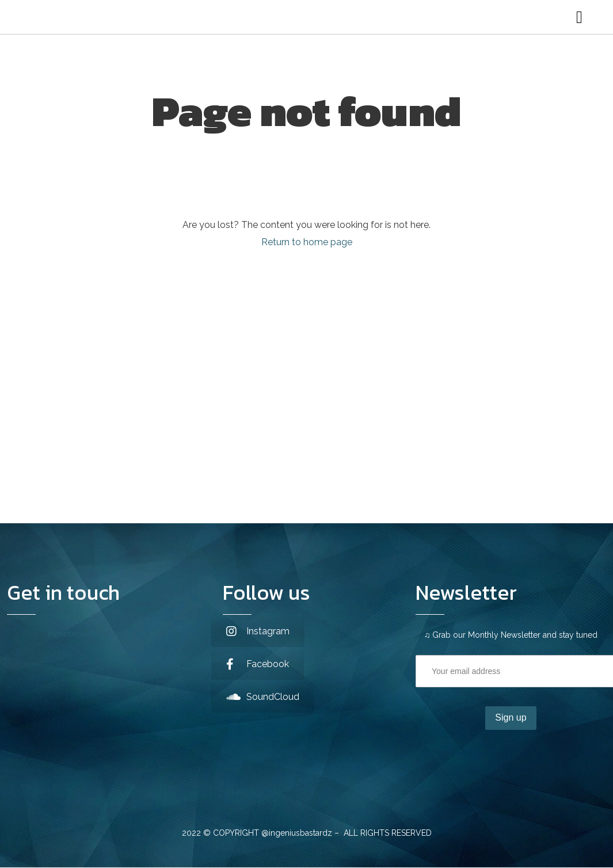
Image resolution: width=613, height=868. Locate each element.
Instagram (258, 631)
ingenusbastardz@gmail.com (102, 634)
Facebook (258, 664)
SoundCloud (263, 697)
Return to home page (307, 242)
